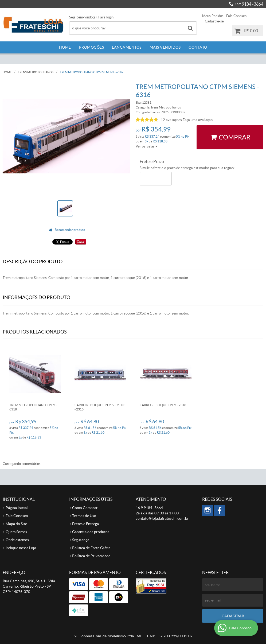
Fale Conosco (236, 16)
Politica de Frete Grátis (91, 548)
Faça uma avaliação (198, 120)
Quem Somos (16, 532)
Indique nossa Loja (21, 548)
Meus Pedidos (213, 16)
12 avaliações (171, 120)
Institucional (19, 499)
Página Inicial (17, 508)
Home (65, 47)
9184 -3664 (249, 4)
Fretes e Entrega (85, 524)
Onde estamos (17, 540)
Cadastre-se (214, 21)
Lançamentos (127, 47)
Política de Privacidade (91, 556)
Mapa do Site (16, 524)
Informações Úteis (91, 499)
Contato (198, 47)
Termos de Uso (84, 516)
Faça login (106, 17)
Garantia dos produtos (91, 532)
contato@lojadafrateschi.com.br (162, 518)
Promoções (92, 47)
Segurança (81, 540)
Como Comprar (85, 508)
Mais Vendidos (165, 47)
